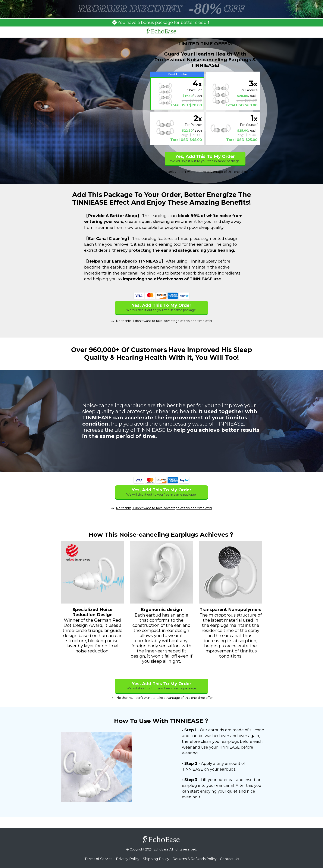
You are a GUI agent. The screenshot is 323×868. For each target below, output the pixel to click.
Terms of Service (98, 858)
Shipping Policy (156, 858)
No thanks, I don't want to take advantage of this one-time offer (161, 698)
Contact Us (229, 858)
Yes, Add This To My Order (205, 158)
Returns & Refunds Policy (195, 858)
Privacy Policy (128, 858)
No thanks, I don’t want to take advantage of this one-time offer (205, 172)
